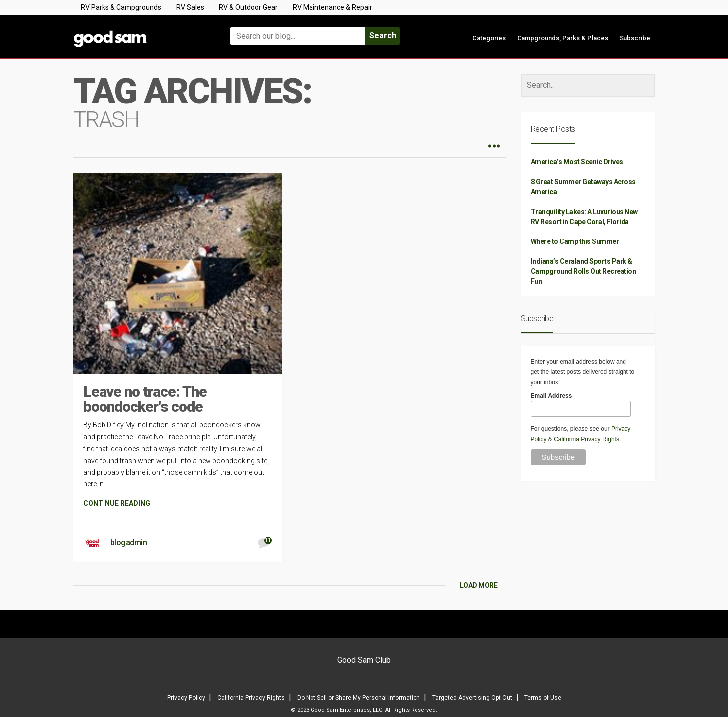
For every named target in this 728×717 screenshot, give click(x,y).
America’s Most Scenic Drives (577, 162)
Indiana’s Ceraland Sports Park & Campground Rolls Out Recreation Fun (584, 271)
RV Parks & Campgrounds (121, 7)
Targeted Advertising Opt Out (472, 698)
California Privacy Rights (586, 439)
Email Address (552, 396)
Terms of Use (543, 698)
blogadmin (129, 542)
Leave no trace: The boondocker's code (145, 399)
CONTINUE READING (117, 503)
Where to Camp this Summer (575, 241)
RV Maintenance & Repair (332, 7)
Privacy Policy (186, 698)
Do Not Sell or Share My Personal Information (359, 698)
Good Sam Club (364, 660)
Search (383, 36)
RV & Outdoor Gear (248, 7)
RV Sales (190, 7)
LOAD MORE (479, 585)
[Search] (588, 85)
